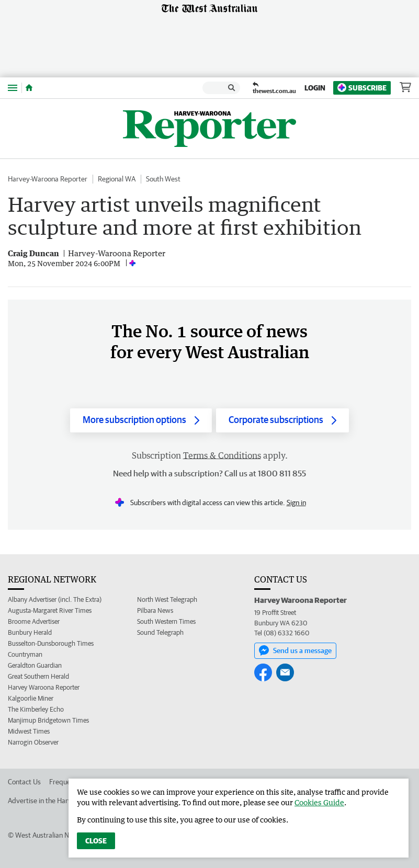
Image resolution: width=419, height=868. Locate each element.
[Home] (29, 88)
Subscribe (362, 88)
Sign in (296, 502)
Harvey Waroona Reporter (44, 687)
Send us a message (295, 650)
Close (96, 841)
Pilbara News (155, 610)
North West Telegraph (167, 599)
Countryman (25, 654)
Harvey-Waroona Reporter (48, 179)
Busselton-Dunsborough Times (51, 643)
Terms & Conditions (222, 455)
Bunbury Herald (30, 632)
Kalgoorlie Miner (31, 698)
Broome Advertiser (34, 621)
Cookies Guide (319, 802)
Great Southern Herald (38, 676)
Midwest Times (29, 731)
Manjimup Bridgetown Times (48, 720)
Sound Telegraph (160, 632)
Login (315, 88)
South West (163, 179)
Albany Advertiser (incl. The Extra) (55, 599)
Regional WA (117, 179)
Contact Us (24, 782)
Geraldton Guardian (35, 665)
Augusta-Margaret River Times (50, 610)
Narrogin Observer (33, 742)
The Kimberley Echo (36, 709)
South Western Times (166, 621)
